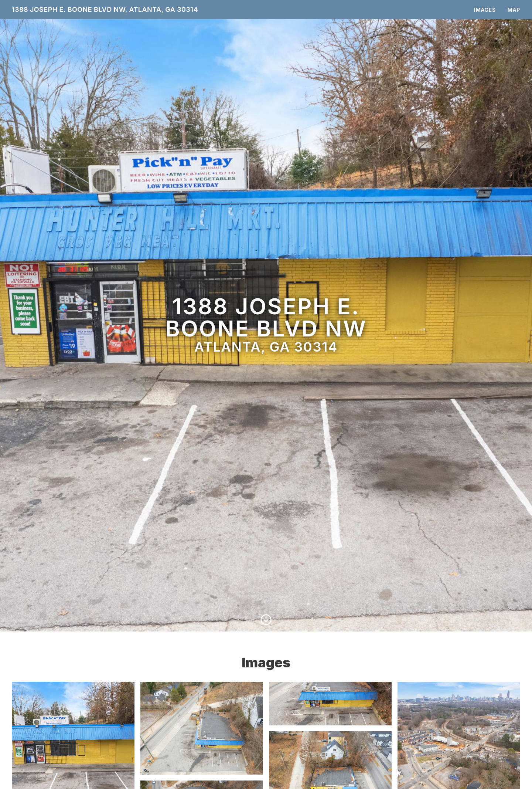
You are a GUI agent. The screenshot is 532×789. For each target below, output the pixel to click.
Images (485, 10)
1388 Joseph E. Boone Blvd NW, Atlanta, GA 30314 (105, 9)
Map (514, 10)
